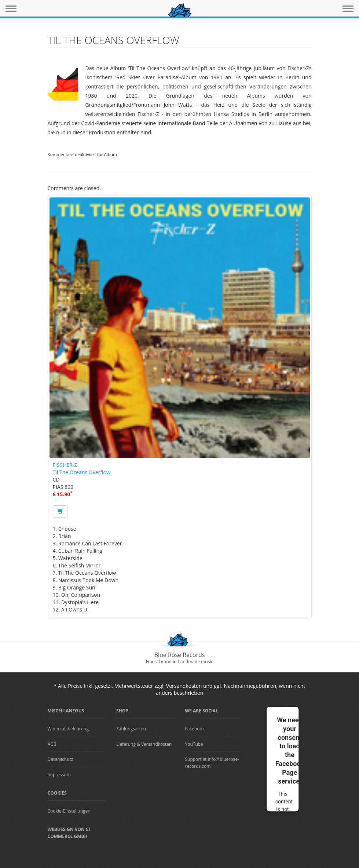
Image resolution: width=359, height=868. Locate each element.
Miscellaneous (66, 711)
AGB (52, 744)
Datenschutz (61, 759)
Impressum (59, 775)
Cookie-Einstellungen (69, 811)
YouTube (194, 744)
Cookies (57, 793)
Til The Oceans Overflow (82, 472)
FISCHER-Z (65, 465)
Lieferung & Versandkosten (144, 744)
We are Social (202, 711)
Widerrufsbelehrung (68, 729)
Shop (122, 711)
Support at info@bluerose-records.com (212, 763)
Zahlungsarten (131, 729)
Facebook (195, 729)
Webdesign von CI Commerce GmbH (69, 833)
